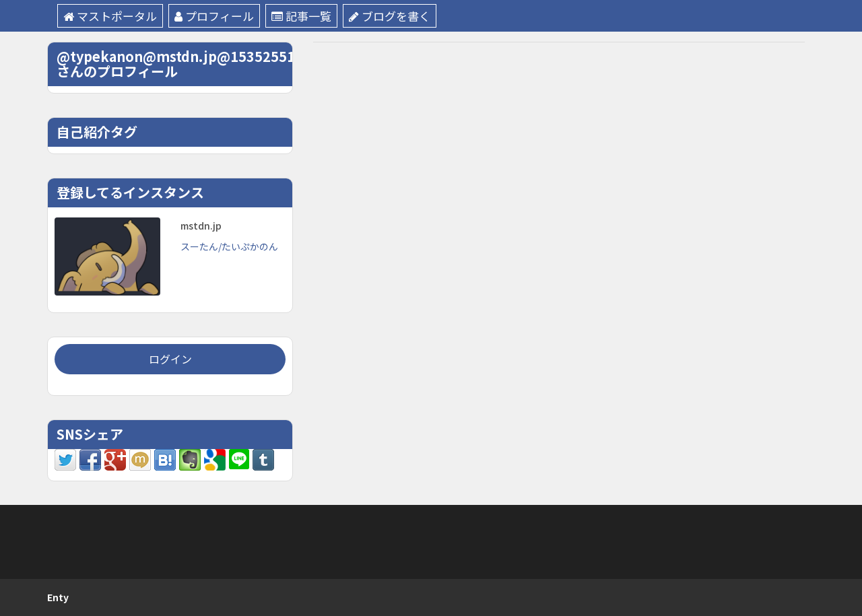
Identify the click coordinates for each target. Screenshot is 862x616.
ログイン (170, 359)
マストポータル (110, 16)
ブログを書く (390, 16)
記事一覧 (301, 16)
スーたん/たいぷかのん (229, 246)
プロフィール (214, 16)
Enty (58, 597)
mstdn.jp (201, 226)
